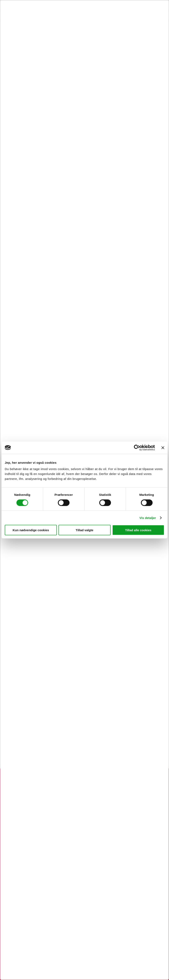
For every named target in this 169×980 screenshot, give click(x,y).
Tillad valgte (84, 530)
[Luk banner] (163, 448)
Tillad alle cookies (138, 530)
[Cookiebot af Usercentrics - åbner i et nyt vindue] (137, 448)
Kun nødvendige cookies (31, 530)
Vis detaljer (148, 518)
